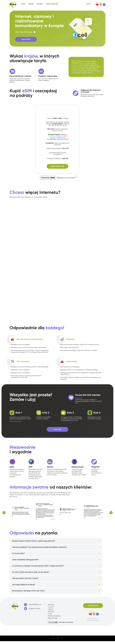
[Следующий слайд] (111, 513)
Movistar (51, 608)
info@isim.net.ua (34, 611)
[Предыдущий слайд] (4, 513)
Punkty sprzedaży (54, 619)
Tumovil (51, 610)
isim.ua (45, 197)
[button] (15, 421)
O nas (50, 617)
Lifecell (50, 612)
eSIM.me (51, 614)
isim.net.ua (13, 497)
